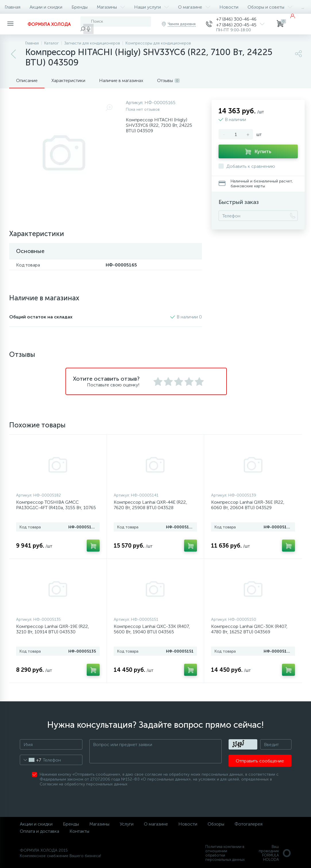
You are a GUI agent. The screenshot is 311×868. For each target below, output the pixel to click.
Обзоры (216, 824)
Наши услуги (151, 7)
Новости (229, 7)
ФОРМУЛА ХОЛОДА (49, 24)
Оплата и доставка (39, 831)
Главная (12, 7)
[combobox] (31, 760)
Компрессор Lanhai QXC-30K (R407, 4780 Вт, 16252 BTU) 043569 (249, 629)
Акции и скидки (46, 7)
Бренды (80, 7)
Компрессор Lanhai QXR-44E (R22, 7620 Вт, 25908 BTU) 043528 (150, 505)
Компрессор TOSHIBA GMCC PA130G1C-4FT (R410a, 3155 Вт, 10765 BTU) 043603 (56, 508)
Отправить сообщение (260, 761)
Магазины (111, 7)
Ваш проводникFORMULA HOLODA (275, 853)
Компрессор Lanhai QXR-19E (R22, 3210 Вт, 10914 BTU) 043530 (53, 629)
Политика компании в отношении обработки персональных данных (225, 853)
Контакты (79, 831)
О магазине (194, 7)
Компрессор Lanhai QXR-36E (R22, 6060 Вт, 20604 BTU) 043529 (248, 505)
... (303, 7)
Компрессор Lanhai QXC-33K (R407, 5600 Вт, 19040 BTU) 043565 (152, 629)
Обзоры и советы (270, 7)
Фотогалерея (249, 824)
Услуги (127, 824)
